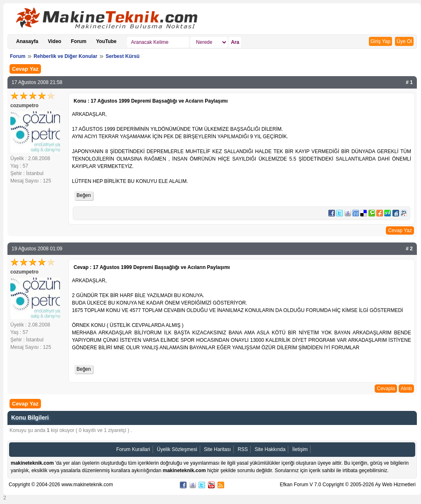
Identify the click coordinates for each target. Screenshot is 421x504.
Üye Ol (404, 41)
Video (55, 41)
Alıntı (406, 389)
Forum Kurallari (133, 449)
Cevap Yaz (25, 69)
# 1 (409, 82)
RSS (243, 449)
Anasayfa (27, 41)
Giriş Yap (380, 41)
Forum (79, 41)
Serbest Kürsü (122, 56)
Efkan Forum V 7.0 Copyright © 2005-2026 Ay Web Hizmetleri (348, 485)
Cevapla (386, 389)
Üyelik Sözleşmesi (177, 449)
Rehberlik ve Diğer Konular (65, 56)
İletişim (300, 449)
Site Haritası (217, 449)
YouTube (106, 41)
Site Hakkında (270, 449)
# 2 (409, 249)
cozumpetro (24, 106)
